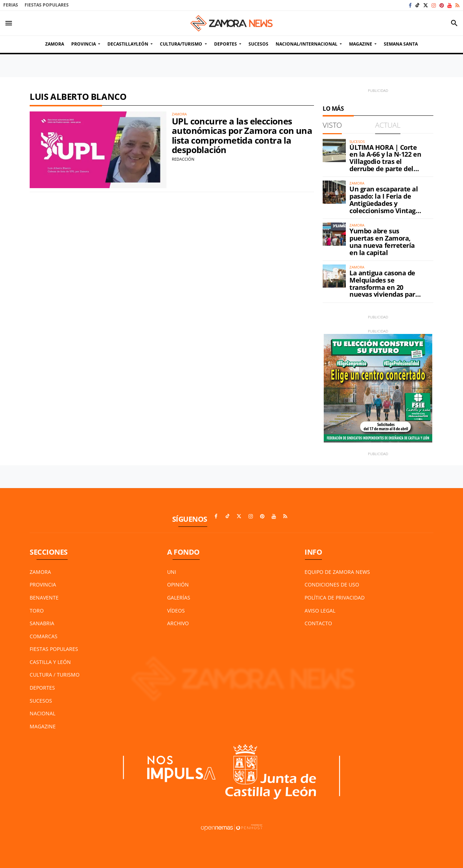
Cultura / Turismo (55, 675)
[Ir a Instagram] (434, 5)
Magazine (43, 726)
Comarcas (44, 636)
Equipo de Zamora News (337, 572)
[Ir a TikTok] (417, 5)
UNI (172, 572)
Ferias (11, 5)
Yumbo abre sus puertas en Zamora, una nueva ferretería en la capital (382, 242)
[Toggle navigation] (9, 23)
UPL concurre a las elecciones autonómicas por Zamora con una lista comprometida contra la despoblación (242, 135)
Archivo (178, 623)
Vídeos (176, 611)
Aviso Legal (320, 611)
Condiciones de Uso (332, 585)
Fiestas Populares (47, 5)
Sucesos (41, 701)
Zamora (40, 572)
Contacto (318, 623)
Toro (37, 611)
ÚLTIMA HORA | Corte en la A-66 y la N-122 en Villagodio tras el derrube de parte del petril (385, 162)
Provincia (43, 585)
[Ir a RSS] (457, 5)
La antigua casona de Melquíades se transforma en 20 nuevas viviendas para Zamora (384, 287)
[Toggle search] (454, 23)
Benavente (44, 598)
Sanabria (42, 623)
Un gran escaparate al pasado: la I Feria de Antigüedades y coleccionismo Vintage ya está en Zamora (385, 203)
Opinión (178, 585)
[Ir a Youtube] (450, 5)
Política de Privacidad (335, 598)
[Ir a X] (426, 5)
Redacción (183, 159)
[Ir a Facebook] (410, 5)
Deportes (42, 688)
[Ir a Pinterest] (442, 5)
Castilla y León (50, 662)
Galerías (179, 598)
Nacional (43, 713)
